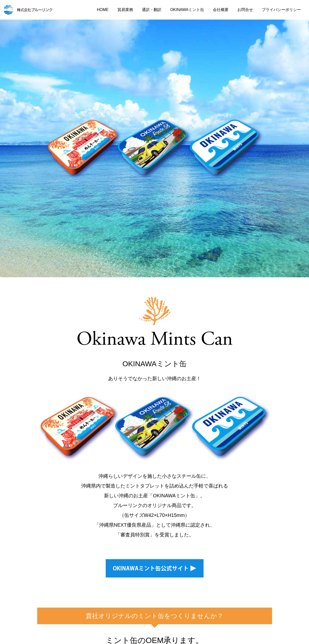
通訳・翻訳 (152, 10)
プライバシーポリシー (281, 10)
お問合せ (245, 10)
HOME (103, 10)
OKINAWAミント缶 (187, 10)
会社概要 (221, 10)
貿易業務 (125, 10)
